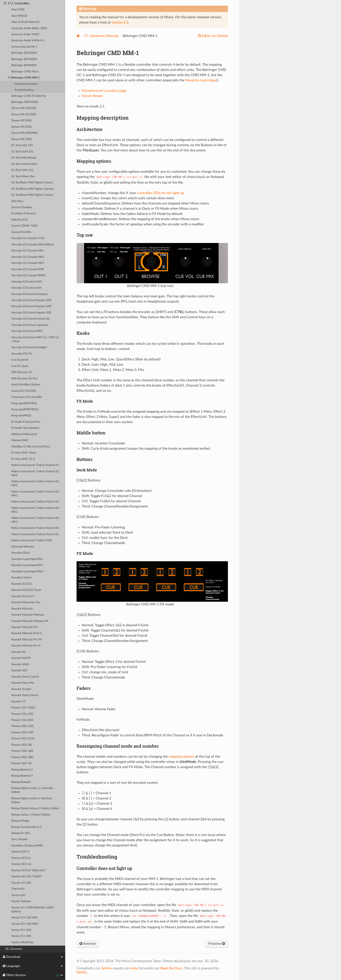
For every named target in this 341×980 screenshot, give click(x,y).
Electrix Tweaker (22, 207)
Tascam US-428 (21, 883)
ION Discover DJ (22, 372)
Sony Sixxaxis (19, 839)
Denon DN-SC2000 (24, 115)
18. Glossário (14, 949)
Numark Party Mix (23, 683)
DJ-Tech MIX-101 (22, 170)
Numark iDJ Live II (23, 596)
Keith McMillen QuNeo (26, 385)
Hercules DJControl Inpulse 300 (31, 306)
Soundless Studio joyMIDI (27, 846)
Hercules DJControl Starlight (29, 348)
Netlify (82, 972)
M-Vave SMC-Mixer (24, 453)
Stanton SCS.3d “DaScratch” (29, 870)
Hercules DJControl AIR (26, 288)
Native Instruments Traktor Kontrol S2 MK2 (35, 483)
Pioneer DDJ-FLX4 (23, 739)
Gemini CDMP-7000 (24, 226)
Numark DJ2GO (21, 584)
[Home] (78, 36)
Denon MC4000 (22, 127)
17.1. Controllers (17, 3)
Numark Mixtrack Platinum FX (30, 621)
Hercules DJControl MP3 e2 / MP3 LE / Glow (35, 339)
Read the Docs (171, 968)
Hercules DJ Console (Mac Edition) (33, 245)
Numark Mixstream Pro (26, 602)
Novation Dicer (21, 553)
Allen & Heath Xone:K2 (25, 22)
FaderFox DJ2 (20, 220)
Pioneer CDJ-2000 (23, 708)
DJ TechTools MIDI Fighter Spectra (33, 189)
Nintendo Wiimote (23, 547)
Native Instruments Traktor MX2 (32, 540)
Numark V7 (18, 702)
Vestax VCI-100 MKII (25, 924)
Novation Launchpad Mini (27, 559)
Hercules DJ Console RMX (28, 269)
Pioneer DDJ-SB (21, 745)
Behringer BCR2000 (24, 65)
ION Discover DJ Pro (24, 379)
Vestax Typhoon (21, 901)
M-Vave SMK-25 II (23, 459)
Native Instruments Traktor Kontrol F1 (35, 465)
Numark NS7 (19, 671)
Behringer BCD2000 (24, 53)
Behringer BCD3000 (24, 59)
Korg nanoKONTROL (24, 403)
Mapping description (26, 84)
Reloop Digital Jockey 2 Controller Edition (32, 790)
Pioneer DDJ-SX (21, 763)
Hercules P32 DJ (22, 354)
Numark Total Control (25, 695)
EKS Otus (17, 201)
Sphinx (107, 968)
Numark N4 (19, 652)
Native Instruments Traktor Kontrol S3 (35, 502)
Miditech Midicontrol (24, 434)
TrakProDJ (18, 889)
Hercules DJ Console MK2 (28, 257)
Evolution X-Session (24, 214)
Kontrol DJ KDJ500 (24, 391)
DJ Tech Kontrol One (24, 164)
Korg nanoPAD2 (21, 416)
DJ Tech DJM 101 (23, 152)
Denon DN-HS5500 (24, 108)
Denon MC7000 (22, 139)
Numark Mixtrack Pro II (26, 646)
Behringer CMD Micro (25, 72)
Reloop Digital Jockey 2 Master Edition (35, 808)
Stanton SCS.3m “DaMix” (27, 877)
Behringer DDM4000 (25, 102)
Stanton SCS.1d (21, 858)
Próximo (217, 944)
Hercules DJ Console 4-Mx (28, 238)
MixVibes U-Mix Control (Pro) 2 (31, 447)
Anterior (88, 944)
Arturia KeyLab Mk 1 (24, 47)
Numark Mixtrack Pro (25, 627)
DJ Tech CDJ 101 (22, 145)
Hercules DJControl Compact (29, 294)
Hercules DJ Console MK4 (28, 263)
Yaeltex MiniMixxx (22, 942)
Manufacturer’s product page (104, 91)
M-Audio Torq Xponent (25, 428)
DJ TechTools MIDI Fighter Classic (32, 183)
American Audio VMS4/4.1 (28, 41)
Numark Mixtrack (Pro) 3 (26, 633)
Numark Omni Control (25, 677)
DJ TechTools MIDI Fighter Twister (33, 195)
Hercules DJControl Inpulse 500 (31, 313)
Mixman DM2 (20, 440)
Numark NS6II (20, 664)
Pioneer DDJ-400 (22, 733)
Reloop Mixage (20, 821)
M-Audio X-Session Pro (26, 422)
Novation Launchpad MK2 (27, 572)
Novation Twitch (21, 578)
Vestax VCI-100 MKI (24, 918)
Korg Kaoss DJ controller (27, 397)
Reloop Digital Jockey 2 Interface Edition (32, 800)
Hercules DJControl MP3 (27, 331)
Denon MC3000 (22, 121)
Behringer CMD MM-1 (24, 78)
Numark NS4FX (21, 658)
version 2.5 (120, 22)
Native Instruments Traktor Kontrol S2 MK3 (35, 494)
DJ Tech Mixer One (23, 177)
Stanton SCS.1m (21, 864)
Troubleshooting (24, 90)
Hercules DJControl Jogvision (30, 325)
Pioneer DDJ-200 (22, 726)
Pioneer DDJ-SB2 (22, 751)
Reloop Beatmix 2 (22, 770)
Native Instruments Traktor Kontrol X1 (35, 528)
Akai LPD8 (18, 10)
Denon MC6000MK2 (25, 133)
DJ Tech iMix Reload (24, 158)
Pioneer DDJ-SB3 (22, 757)
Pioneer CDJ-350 (22, 714)
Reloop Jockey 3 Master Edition (31, 815)
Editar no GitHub (214, 36)
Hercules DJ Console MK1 (28, 251)
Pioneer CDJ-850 (22, 720)
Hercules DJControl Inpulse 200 (31, 300)
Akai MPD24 (19, 16)
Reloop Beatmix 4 (22, 776)
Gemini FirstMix (21, 232)
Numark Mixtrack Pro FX (27, 640)
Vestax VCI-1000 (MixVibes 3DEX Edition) (33, 910)
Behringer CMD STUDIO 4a (29, 96)
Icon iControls (20, 360)
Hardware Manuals (101, 36)
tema (134, 968)
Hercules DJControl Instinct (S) (30, 319)
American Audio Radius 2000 (29, 28)
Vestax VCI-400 (21, 936)
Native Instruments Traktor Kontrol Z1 (35, 534)
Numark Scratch (21, 689)
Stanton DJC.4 (20, 852)
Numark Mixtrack (22, 609)
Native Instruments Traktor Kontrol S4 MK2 (35, 510)
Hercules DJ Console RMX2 (28, 276)
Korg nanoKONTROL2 (25, 410)
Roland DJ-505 (21, 833)
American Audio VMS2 (25, 34)
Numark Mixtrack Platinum (28, 615)
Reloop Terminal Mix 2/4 (26, 827)
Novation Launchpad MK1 (27, 565)
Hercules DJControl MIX (27, 282)
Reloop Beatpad (21, 782)
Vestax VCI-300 (21, 930)
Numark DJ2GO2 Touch (26, 590)
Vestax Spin (18, 895)
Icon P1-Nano (20, 366)
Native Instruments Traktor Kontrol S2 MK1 (35, 473)
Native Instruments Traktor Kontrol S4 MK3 (35, 520)
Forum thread (92, 96)
